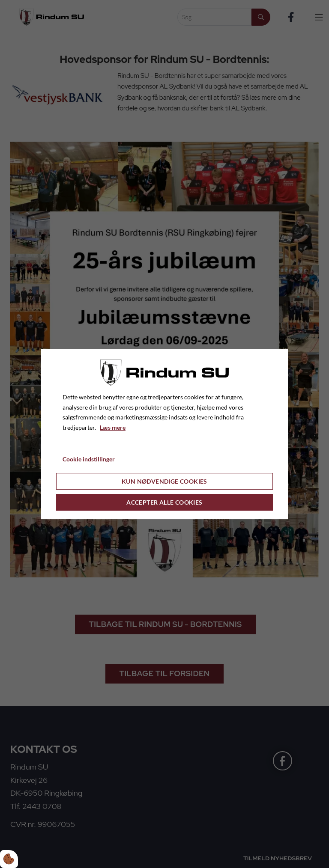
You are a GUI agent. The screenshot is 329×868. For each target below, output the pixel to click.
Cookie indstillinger (89, 459)
